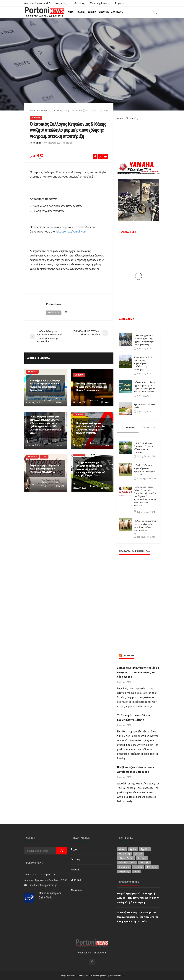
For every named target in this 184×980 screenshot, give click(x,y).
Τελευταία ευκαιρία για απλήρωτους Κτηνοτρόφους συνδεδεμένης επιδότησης (143, 363)
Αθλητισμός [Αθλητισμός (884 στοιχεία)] (124, 854)
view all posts (54, 313)
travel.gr (128, 655)
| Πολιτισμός (78, 3)
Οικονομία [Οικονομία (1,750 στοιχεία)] (144, 863)
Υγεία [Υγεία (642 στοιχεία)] (136, 872)
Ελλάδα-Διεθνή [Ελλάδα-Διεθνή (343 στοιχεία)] (126, 858)
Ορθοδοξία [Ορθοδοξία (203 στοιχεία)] (124, 867)
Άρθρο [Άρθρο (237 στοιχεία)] (133, 849)
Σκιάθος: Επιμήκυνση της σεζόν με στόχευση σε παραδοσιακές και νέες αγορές (138, 672)
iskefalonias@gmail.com (71, 231)
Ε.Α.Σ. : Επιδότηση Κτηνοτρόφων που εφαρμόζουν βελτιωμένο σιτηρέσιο (145, 470)
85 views (105, 488)
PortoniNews (36, 143)
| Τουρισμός (60, 3)
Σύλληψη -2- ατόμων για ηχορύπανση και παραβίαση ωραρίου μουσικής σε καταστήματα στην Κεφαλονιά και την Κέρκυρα (91, 469)
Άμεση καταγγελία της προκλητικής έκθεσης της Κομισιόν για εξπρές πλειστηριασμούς (144, 340)
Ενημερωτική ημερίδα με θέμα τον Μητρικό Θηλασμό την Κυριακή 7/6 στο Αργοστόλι (45, 468)
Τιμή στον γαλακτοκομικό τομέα (145, 406)
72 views (58, 445)
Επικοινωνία (100, 953)
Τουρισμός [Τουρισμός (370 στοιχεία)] (124, 872)
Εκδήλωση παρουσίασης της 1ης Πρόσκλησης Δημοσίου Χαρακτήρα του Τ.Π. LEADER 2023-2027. (145, 387)
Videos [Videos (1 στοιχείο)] (122, 849)
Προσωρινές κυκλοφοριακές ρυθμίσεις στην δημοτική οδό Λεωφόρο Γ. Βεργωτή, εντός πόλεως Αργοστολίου (90, 428)
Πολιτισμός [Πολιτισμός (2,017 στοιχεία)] (152, 867)
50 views (105, 445)
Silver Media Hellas (117, 976)
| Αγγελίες (119, 3)
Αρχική (71, 12)
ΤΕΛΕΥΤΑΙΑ (149, 428)
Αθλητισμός (117, 12)
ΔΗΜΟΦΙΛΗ (128, 428)
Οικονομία (104, 12)
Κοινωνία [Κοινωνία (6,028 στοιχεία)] (142, 858)
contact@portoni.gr (46, 885)
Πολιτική (81, 12)
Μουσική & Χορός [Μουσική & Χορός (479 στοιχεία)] (127, 863)
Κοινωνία (92, 12)
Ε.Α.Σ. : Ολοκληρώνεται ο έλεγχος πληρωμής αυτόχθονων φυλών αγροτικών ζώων (145, 525)
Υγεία (44, 457)
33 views (105, 402)
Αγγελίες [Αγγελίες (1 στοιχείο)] (145, 849)
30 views (58, 402)
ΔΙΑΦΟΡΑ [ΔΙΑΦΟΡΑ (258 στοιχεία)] (138, 854)
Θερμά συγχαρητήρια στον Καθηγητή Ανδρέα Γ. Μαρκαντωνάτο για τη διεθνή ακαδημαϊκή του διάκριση (138, 898)
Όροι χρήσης (85, 953)
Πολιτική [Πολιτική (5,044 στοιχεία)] (138, 867)
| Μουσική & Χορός (99, 3)
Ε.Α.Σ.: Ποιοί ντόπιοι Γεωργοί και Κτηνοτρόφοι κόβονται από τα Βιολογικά (145, 448)
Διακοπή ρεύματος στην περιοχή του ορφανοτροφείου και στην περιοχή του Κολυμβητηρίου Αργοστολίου (45, 385)
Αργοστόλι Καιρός (127, 118)
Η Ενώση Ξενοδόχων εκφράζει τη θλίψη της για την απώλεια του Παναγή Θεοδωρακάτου (92, 387)
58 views (60, 486)
